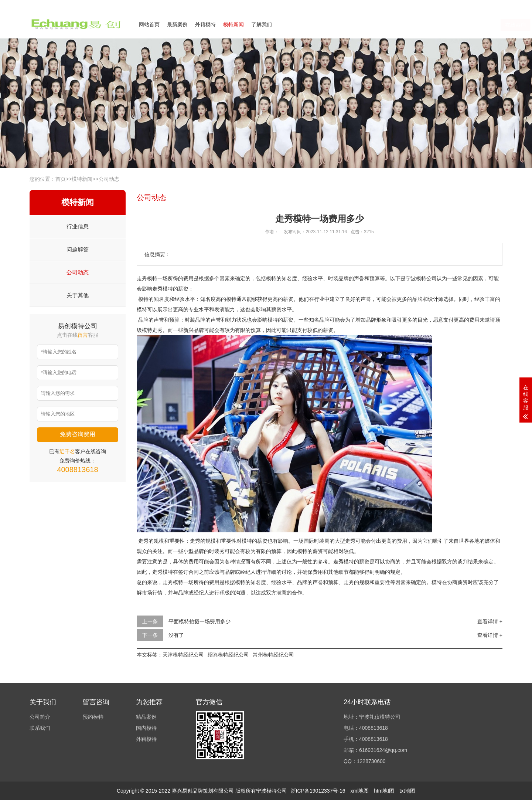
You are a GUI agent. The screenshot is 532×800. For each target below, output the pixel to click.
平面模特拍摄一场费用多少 (199, 621)
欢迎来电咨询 (489, 5)
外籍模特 (205, 24)
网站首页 (149, 24)
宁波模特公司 (421, 278)
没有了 (176, 635)
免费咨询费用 (78, 434)
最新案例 (177, 24)
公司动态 (109, 179)
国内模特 (146, 728)
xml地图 (359, 791)
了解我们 (262, 24)
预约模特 (93, 717)
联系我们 (457, 5)
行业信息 (78, 226)
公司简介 (430, 5)
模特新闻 (233, 24)
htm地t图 (384, 791)
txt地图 (407, 791)
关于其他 (78, 295)
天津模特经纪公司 (183, 655)
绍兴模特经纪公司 (228, 655)
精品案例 (146, 717)
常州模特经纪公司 (273, 655)
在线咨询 (430, 25)
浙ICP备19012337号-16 (318, 791)
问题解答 (78, 249)
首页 (61, 179)
